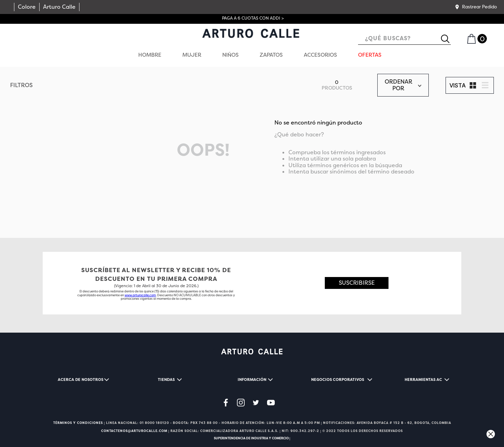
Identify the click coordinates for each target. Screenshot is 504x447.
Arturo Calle (59, 7)
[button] (476, 7)
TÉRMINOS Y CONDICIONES (78, 423)
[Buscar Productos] (448, 39)
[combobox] (404, 39)
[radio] (473, 85)
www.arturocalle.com (140, 295)
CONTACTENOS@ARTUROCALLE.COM (134, 431)
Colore (27, 7)
